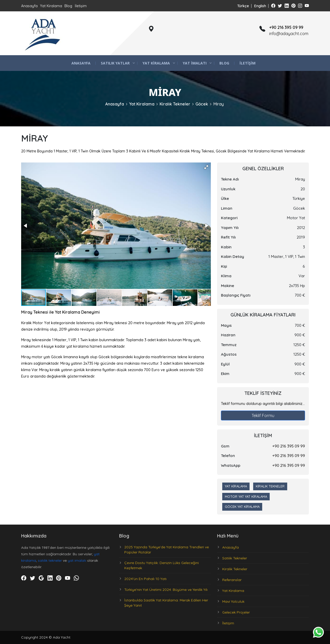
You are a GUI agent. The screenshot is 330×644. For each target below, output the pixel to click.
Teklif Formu (263, 415)
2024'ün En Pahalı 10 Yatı (145, 579)
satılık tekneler (50, 560)
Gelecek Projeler (236, 612)
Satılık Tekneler (235, 558)
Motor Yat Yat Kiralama (246, 496)
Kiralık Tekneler (175, 104)
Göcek (202, 104)
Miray (218, 104)
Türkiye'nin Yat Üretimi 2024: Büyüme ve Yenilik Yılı (166, 590)
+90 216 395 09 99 (289, 446)
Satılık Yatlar (115, 63)
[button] (206, 167)
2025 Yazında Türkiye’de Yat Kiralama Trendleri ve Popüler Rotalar (167, 550)
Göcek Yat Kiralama (242, 507)
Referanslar (232, 580)
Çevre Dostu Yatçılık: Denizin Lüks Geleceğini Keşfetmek (162, 565)
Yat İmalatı (195, 63)
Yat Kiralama (51, 6)
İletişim (81, 6)
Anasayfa (29, 6)
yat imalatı (77, 560)
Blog (68, 6)
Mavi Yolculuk (233, 601)
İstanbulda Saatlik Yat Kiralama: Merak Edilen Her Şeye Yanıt (166, 603)
